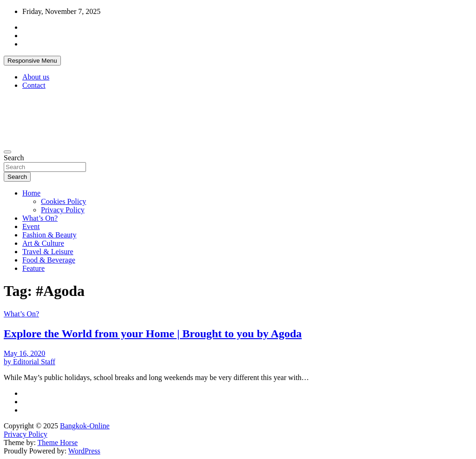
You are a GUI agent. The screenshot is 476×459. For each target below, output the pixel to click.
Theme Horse (58, 443)
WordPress (84, 451)
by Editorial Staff (30, 362)
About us (36, 77)
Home (31, 193)
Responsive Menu (32, 61)
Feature (33, 268)
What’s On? (40, 218)
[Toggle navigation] (7, 152)
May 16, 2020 (24, 353)
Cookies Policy (63, 201)
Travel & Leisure (48, 252)
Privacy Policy (63, 210)
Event (31, 226)
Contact (34, 85)
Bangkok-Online (85, 426)
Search (14, 158)
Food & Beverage (49, 260)
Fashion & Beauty (49, 235)
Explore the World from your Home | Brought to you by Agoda (153, 334)
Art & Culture (43, 243)
